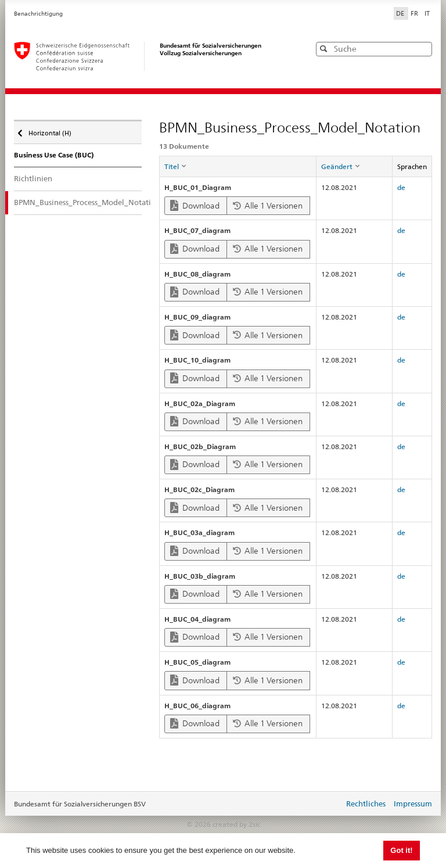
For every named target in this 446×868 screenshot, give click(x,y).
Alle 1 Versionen (268, 206)
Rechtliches (366, 804)
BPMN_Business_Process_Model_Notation (78, 202)
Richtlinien (33, 178)
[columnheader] (238, 167)
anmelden (326, 805)
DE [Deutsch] (401, 13)
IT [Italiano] (427, 13)
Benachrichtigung (38, 14)
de (401, 187)
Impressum (413, 804)
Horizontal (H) (49, 130)
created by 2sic (236, 824)
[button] (422, 49)
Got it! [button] (401, 850)
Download (195, 205)
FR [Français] (415, 13)
